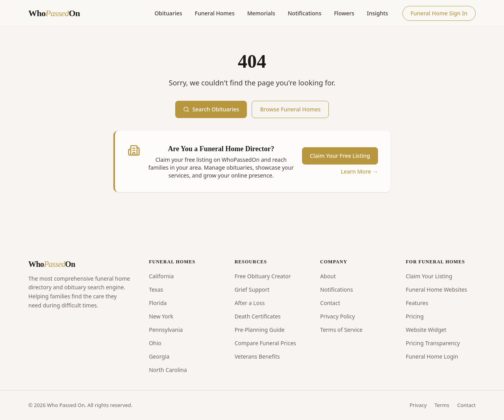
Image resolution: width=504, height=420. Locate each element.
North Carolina (168, 370)
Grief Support (252, 290)
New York (161, 316)
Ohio (155, 343)
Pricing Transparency (433, 343)
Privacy (418, 405)
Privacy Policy (337, 316)
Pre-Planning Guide (260, 330)
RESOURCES (251, 262)
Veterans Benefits (257, 356)
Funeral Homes (215, 13)
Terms (442, 405)
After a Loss (250, 303)
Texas (156, 290)
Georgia (159, 356)
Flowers (344, 13)
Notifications (305, 13)
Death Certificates (258, 316)
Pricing (415, 316)
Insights (378, 13)
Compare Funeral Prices (265, 343)
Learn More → (359, 171)
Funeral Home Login (432, 356)
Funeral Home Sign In (439, 13)
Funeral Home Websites (437, 290)
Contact (330, 303)
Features (417, 303)
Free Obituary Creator (263, 276)
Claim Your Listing (429, 276)
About (328, 276)
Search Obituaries (211, 109)
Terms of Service (341, 330)
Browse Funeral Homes (290, 109)
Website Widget (426, 330)
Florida (158, 303)
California (161, 276)
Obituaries (168, 13)
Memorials (261, 13)
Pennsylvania (166, 330)
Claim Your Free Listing (340, 156)
